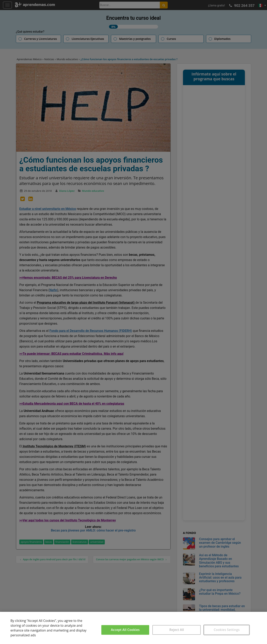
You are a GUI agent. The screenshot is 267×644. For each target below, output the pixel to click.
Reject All (177, 630)
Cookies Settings (227, 630)
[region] (133, 628)
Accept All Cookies (125, 630)
